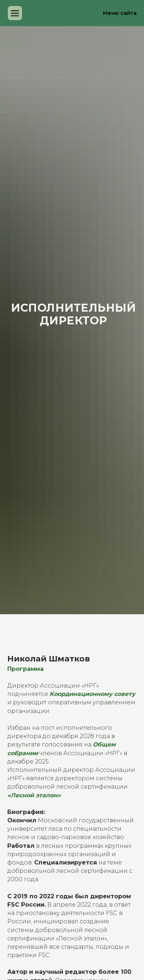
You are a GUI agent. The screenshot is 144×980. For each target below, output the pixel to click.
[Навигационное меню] (15, 13)
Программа (25, 669)
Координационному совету (92, 694)
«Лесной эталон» (34, 795)
